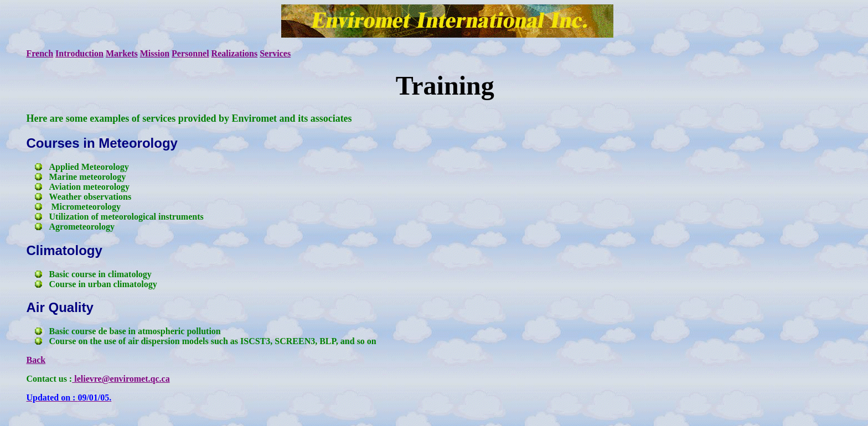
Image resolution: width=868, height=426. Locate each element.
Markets (122, 53)
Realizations (235, 53)
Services (275, 53)
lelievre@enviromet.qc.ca (121, 379)
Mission (155, 53)
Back (36, 360)
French (40, 53)
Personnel (190, 53)
